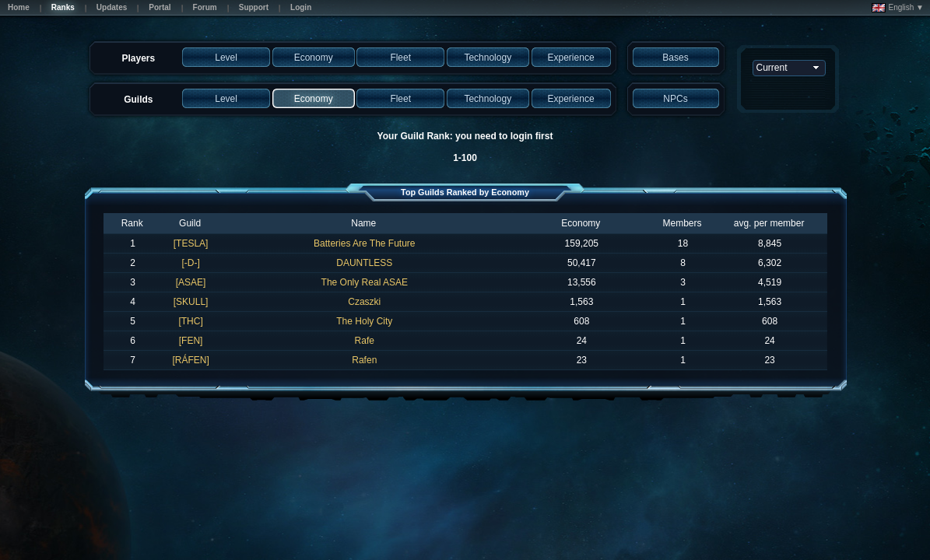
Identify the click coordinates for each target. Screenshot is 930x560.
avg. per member (769, 223)
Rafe (365, 341)
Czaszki (364, 302)
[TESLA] (191, 243)
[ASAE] (191, 282)
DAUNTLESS (364, 263)
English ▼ (898, 8)
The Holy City (364, 321)
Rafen (364, 360)
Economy (581, 223)
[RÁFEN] (190, 360)
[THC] (190, 321)
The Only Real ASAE (365, 282)
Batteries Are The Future (365, 243)
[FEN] (191, 341)
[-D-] (190, 263)
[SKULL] (191, 302)
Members (683, 223)
